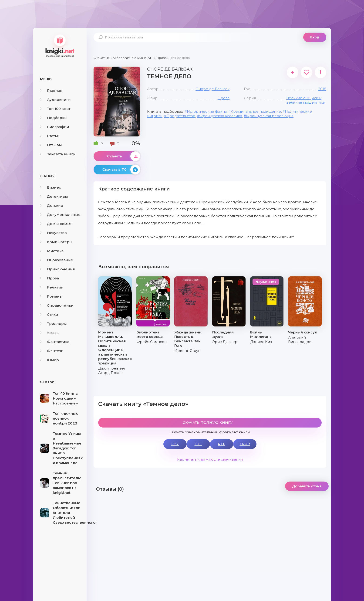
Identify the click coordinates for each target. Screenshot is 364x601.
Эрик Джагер (225, 342)
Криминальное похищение (256, 111)
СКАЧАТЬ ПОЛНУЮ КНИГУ (208, 423)
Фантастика (55, 342)
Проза (49, 278)
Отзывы (51, 145)
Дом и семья (56, 224)
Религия (52, 287)
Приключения (57, 269)
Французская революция (270, 116)
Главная (51, 90)
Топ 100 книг (55, 109)
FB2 (175, 444)
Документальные (60, 215)
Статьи (50, 136)
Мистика (52, 251)
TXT (198, 444)
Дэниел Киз (261, 342)
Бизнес (51, 187)
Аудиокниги (55, 100)
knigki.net (60, 45)
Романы (51, 296)
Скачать (124, 156)
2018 (322, 89)
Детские (52, 205)
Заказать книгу (58, 154)
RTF (222, 444)
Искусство (53, 233)
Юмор (49, 360)
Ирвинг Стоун (187, 351)
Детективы (54, 196)
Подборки (53, 118)
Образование (57, 260)
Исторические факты (207, 111)
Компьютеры (56, 242)
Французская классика (221, 116)
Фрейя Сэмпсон (152, 342)
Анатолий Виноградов (300, 340)
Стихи (49, 314)
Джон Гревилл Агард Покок (112, 370)
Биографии (55, 127)
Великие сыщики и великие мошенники (306, 100)
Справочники (57, 305)
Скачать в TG (121, 170)
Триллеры (53, 324)
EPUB (245, 444)
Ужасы (50, 333)
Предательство (181, 116)
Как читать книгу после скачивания (210, 459)
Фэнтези (52, 351)
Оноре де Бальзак (212, 89)
